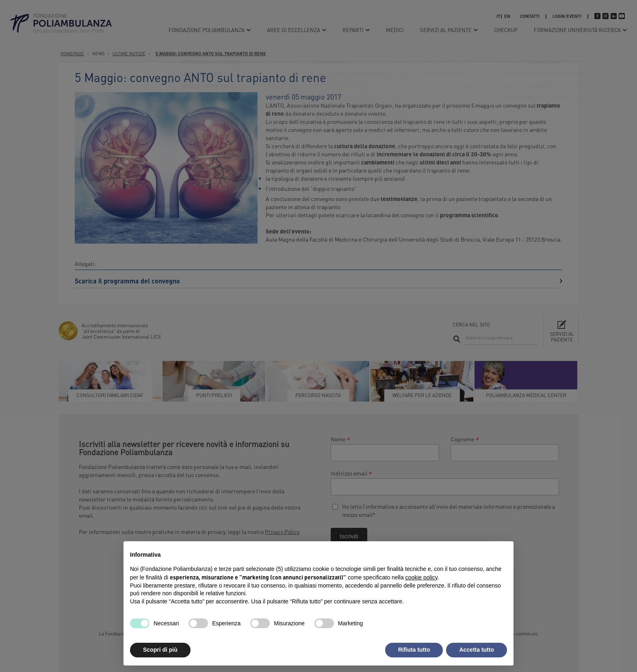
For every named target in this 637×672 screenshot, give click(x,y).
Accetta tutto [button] (477, 650)
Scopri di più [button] (160, 650)
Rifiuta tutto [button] (414, 650)
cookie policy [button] (421, 577)
